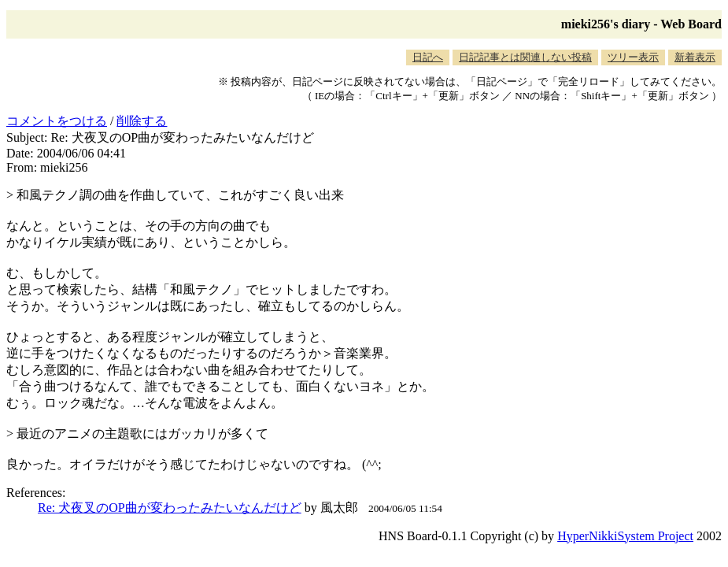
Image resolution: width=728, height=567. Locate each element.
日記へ (428, 57)
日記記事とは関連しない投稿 (525, 57)
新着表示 (695, 57)
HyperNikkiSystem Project (625, 536)
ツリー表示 (633, 57)
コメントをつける (57, 121)
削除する (142, 121)
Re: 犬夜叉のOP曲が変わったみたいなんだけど (170, 508)
